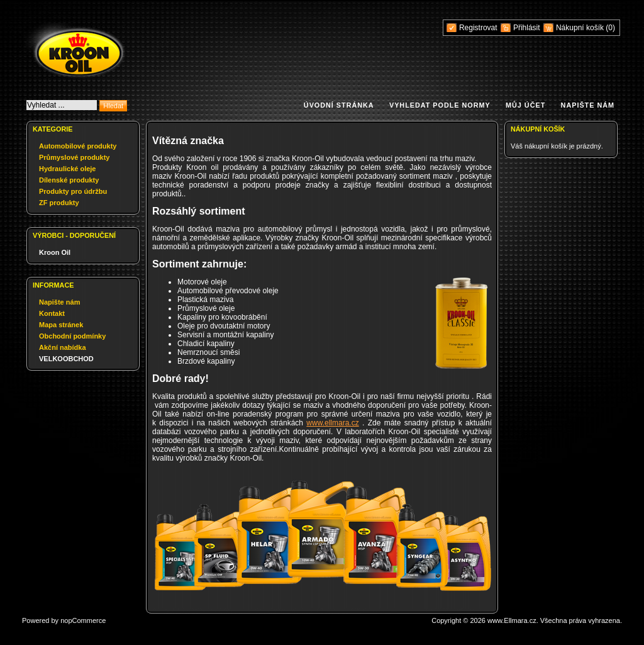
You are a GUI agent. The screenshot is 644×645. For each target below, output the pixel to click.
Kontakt (52, 313)
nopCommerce (83, 620)
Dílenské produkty (69, 180)
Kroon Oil (55, 252)
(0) (610, 28)
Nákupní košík (581, 28)
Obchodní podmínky (72, 336)
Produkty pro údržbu (73, 191)
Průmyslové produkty (74, 157)
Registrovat (478, 28)
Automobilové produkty (78, 146)
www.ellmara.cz (332, 423)
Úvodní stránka (339, 105)
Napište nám (588, 105)
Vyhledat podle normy (440, 105)
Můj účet (525, 105)
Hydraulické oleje (68, 169)
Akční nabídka (63, 347)
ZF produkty (59, 203)
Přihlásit (527, 28)
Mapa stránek (61, 325)
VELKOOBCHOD (66, 359)
